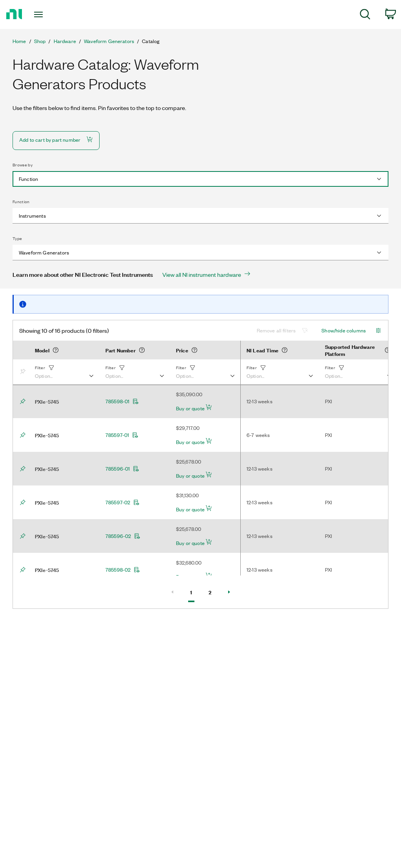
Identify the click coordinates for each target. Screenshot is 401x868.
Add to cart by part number (56, 140)
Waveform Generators (109, 41)
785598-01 (122, 401)
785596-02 (123, 536)
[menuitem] (365, 15)
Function (21, 202)
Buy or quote (194, 408)
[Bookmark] (24, 372)
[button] (64, 372)
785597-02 (122, 502)
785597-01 (122, 435)
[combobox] (200, 179)
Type (17, 238)
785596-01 (122, 469)
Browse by (23, 165)
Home (19, 41)
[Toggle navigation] (52, 14)
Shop (40, 41)
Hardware (65, 41)
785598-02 (123, 570)
